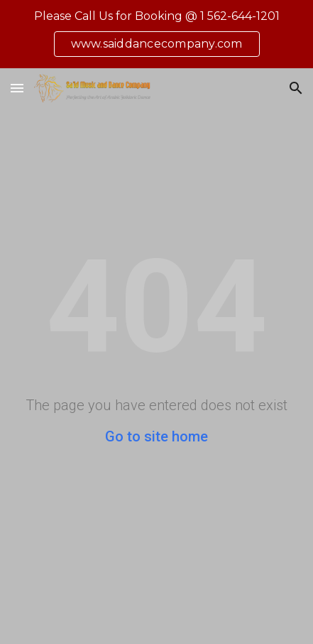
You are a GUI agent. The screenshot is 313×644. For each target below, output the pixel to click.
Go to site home (156, 436)
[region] (156, 34)
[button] (17, 88)
